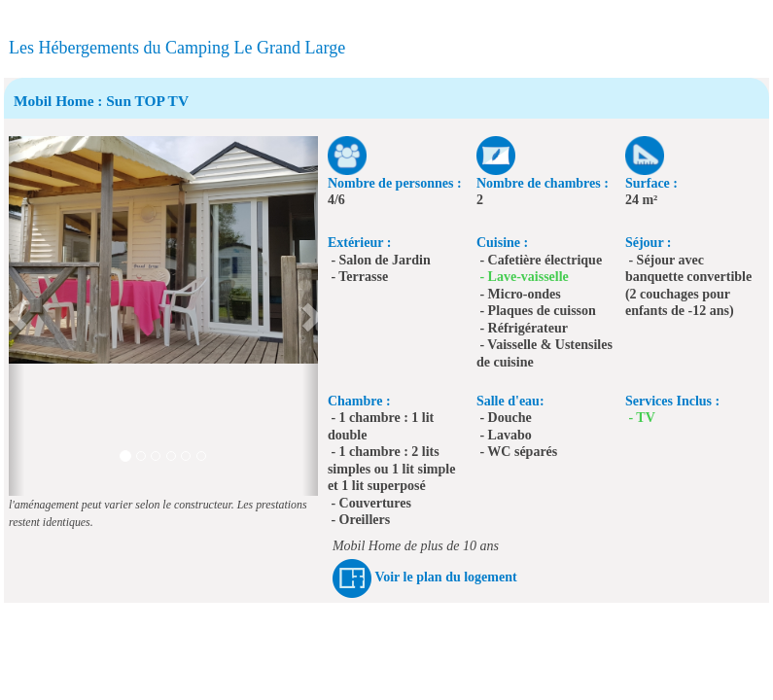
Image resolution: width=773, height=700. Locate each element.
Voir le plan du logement (445, 577)
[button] (17, 316)
